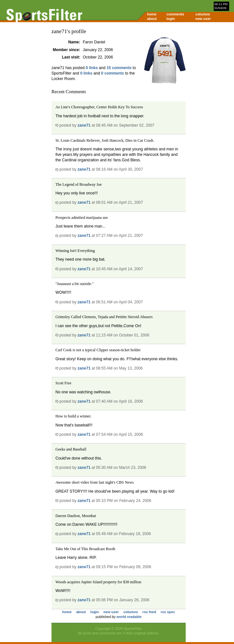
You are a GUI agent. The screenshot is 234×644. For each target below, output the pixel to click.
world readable (129, 617)
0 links (92, 68)
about (152, 19)
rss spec (168, 612)
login (171, 19)
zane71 (84, 125)
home (152, 14)
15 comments (119, 68)
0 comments (112, 73)
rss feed (149, 612)
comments (175, 14)
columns (203, 14)
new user (203, 19)
